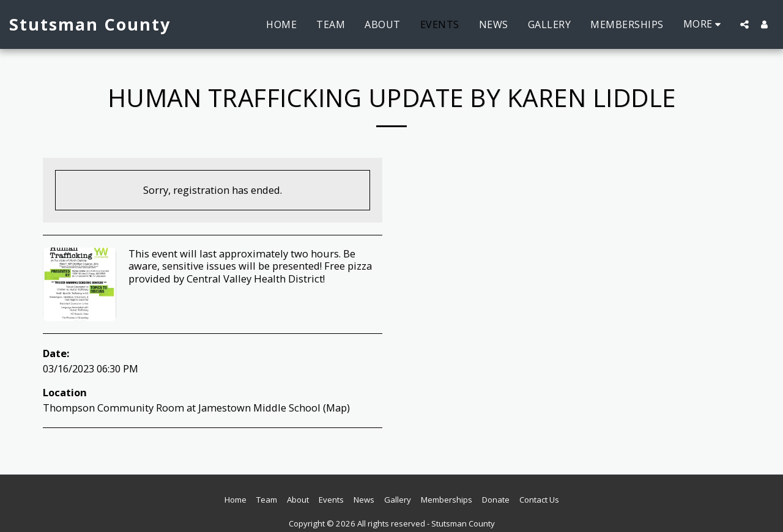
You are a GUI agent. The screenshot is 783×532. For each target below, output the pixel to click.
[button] (744, 24)
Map (336, 408)
